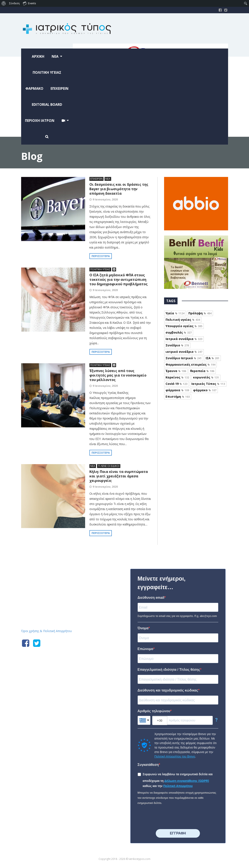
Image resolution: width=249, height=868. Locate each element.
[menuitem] (4, 3)
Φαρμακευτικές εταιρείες (190, 364)
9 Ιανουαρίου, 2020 (105, 199)
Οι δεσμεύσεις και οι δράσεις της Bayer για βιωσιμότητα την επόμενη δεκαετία (119, 189)
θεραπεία (202, 371)
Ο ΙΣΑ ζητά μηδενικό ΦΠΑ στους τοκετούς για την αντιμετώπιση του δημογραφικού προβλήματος (119, 280)
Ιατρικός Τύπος (208, 384)
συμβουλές (179, 332)
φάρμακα (177, 390)
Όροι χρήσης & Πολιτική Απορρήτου (47, 631)
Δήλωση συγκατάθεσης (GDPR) (187, 781)
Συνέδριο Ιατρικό (184, 358)
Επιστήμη (178, 396)
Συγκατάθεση (148, 765)
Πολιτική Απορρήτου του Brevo (175, 756)
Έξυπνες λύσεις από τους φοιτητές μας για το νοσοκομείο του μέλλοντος (118, 375)
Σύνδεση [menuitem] (14, 3)
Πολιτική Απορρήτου (178, 786)
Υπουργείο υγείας (184, 326)
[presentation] (170, 817)
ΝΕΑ (108, 179)
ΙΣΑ (213, 358)
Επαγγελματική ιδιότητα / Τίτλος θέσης (169, 670)
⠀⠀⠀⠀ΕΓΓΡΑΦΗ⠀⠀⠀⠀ (178, 833)
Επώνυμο (146, 649)
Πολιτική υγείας (183, 320)
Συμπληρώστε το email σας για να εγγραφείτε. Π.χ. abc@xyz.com (177, 616)
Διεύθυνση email (151, 598)
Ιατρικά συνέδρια (184, 339)
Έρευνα (176, 371)
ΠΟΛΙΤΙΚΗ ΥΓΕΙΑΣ (100, 269)
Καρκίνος (177, 377)
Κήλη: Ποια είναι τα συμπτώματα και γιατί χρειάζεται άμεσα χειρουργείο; (119, 476)
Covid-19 (176, 384)
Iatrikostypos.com (53, 568)
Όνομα (143, 628)
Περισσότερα (101, 256)
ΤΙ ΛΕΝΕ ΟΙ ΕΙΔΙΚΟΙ (109, 466)
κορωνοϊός (206, 377)
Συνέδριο (177, 345)
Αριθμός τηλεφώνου (154, 711)
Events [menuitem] (29, 3)
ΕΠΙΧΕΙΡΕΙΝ (96, 179)
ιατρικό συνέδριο (184, 352)
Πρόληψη (200, 313)
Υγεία (175, 313)
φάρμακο (205, 390)
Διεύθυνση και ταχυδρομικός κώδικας (168, 690)
